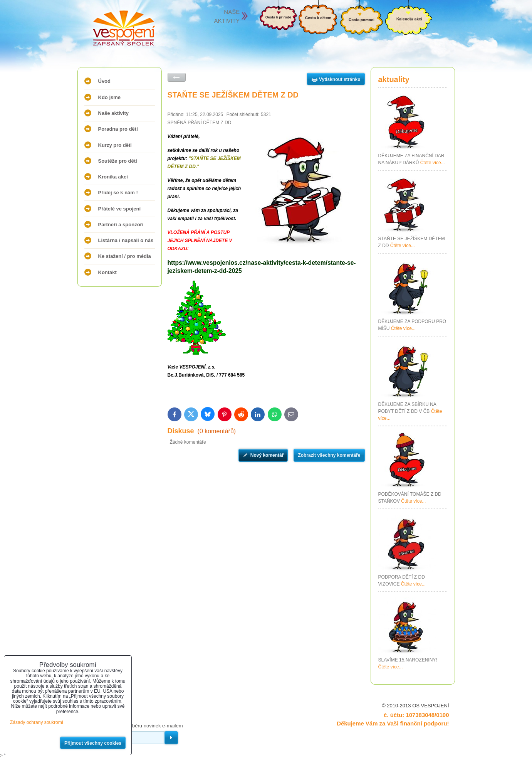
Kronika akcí (113, 177)
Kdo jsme (110, 97)
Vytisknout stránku (340, 79)
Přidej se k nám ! (118, 193)
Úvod (105, 81)
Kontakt (107, 272)
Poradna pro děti (118, 129)
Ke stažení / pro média (125, 256)
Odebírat (171, 738)
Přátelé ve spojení (120, 209)
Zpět (177, 77)
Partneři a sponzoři (121, 225)
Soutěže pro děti (118, 161)
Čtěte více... (433, 163)
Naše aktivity (114, 113)
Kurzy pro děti (115, 145)
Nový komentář (267, 455)
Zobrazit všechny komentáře (329, 455)
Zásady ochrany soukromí (37, 722)
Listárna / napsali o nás (126, 240)
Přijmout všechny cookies (93, 743)
